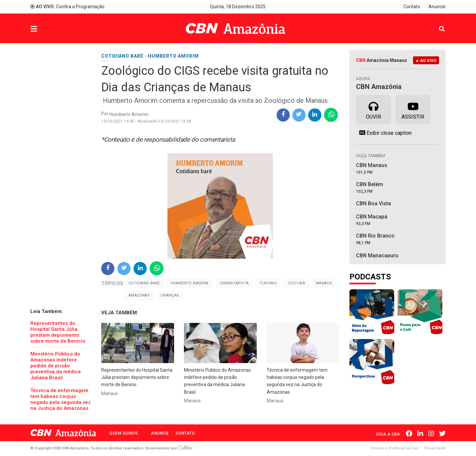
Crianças (170, 295)
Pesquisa (437, 24)
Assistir (413, 109)
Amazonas (139, 295)
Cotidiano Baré (144, 283)
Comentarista (234, 283)
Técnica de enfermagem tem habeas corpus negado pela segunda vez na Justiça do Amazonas (60, 399)
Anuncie (437, 7)
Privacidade (435, 448)
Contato (412, 7)
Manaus (324, 283)
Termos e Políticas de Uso (395, 448)
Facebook (409, 434)
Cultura (296, 283)
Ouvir (373, 109)
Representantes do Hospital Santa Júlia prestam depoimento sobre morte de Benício (58, 332)
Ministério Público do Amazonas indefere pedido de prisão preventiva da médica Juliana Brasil (56, 366)
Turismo (268, 283)
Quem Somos (124, 433)
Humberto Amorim (190, 283)
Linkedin (420, 434)
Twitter (442, 434)
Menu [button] (47, 29)
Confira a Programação (67, 7)
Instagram (431, 434)
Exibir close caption (384, 133)
